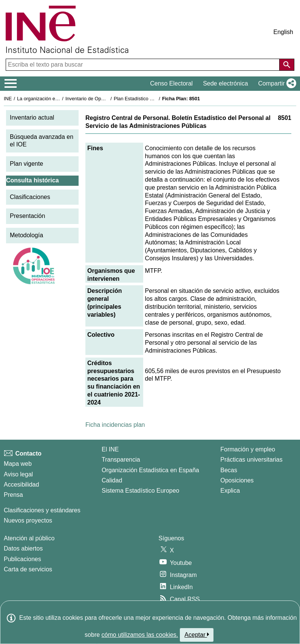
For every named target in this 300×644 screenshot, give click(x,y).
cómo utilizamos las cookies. (140, 635)
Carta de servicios (28, 569)
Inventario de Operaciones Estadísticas (107, 99)
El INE (110, 449)
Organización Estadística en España (150, 470)
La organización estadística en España (59, 99)
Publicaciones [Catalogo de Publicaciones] (22, 559)
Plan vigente (26, 164)
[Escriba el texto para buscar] (143, 65)
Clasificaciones (30, 197)
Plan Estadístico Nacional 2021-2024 (153, 99)
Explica (230, 491)
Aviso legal (18, 474)
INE (8, 99)
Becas (229, 470)
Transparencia (121, 460)
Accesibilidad (21, 485)
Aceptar (197, 635)
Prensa (13, 495)
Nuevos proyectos (28, 520)
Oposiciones (237, 480)
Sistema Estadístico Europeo (140, 491)
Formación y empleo (248, 449)
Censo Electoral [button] (171, 83)
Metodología (26, 235)
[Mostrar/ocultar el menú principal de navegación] (11, 84)
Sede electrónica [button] (225, 83)
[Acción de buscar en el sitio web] (287, 65)
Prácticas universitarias (251, 460)
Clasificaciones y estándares (42, 510)
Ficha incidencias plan (115, 425)
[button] (276, 84)
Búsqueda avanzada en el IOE (42, 141)
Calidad (112, 480)
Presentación (27, 216)
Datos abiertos (23, 548)
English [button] (283, 32)
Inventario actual (32, 117)
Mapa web (18, 464)
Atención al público (29, 538)
